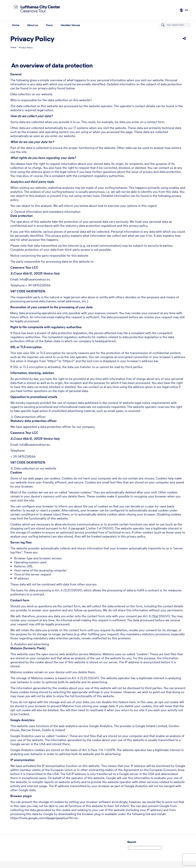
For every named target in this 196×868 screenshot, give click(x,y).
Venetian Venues (70, 25)
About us (33, 25)
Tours (49, 25)
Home (16, 25)
